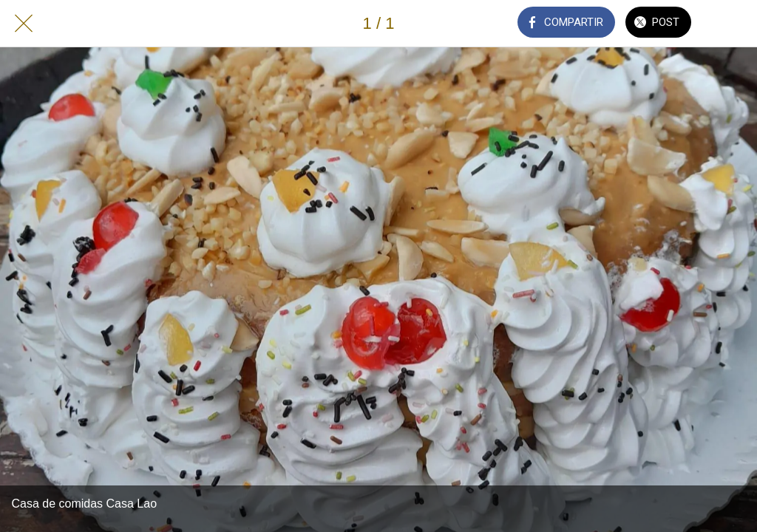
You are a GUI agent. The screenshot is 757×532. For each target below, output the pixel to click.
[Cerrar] (24, 24)
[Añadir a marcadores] (733, 24)
